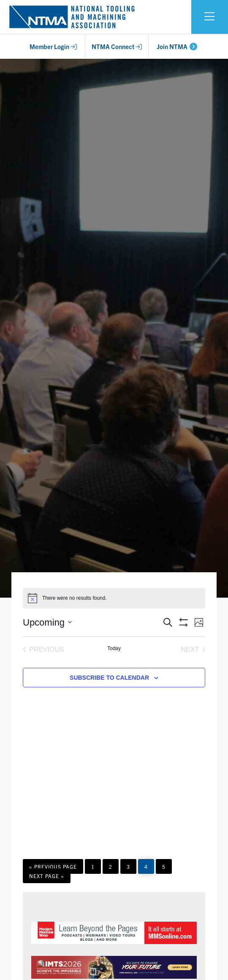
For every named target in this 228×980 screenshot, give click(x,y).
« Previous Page (53, 868)
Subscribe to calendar (109, 678)
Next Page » (46, 878)
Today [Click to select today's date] (114, 648)
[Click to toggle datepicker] (47, 622)
